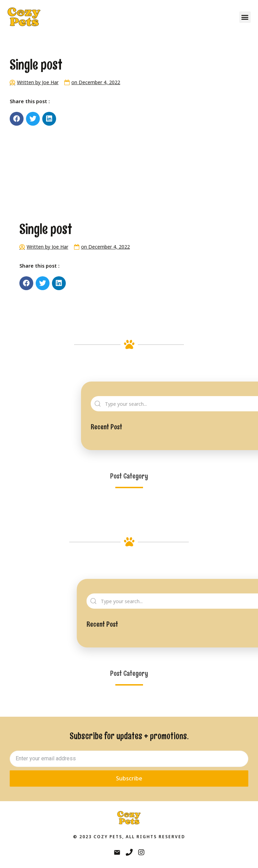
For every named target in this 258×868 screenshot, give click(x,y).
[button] (245, 17)
